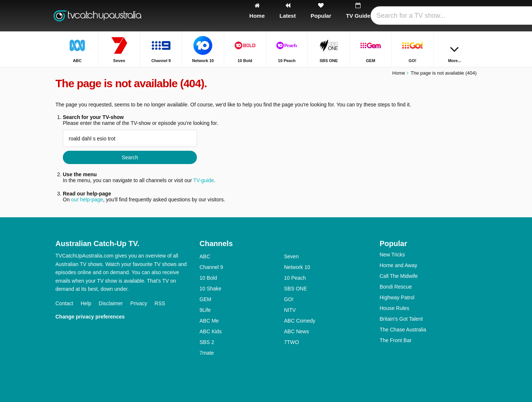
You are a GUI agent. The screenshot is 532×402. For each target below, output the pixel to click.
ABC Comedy (300, 321)
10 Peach (295, 278)
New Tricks (392, 255)
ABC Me (209, 321)
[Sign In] (444, 16)
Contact (64, 303)
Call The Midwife (399, 276)
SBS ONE (296, 289)
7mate (207, 353)
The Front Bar (396, 340)
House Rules (395, 308)
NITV (290, 310)
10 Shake (210, 289)
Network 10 (297, 267)
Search (130, 157)
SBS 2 (207, 342)
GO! (289, 299)
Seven (291, 256)
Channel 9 (211, 267)
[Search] (468, 16)
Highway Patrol (397, 297)
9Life (205, 310)
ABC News (297, 331)
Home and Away (399, 265)
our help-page (87, 200)
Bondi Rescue (396, 287)
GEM (205, 299)
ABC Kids (211, 331)
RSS (160, 303)
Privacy (139, 303)
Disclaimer (111, 303)
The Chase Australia (403, 330)
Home (399, 73)
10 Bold (208, 278)
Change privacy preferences (90, 317)
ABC (205, 256)
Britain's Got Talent (401, 319)
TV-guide (204, 180)
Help (86, 303)
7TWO (291, 342)
